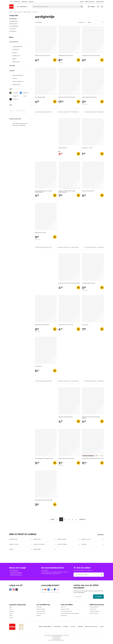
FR (10, 2)
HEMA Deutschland (94, 611)
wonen (11, 616)
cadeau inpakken (62, 539)
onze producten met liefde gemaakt (70, 613)
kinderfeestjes (37, 539)
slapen (11, 613)
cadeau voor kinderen (39, 544)
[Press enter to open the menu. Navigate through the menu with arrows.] (23, 7)
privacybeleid (57, 627)
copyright (80, 627)
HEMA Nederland (94, 607)
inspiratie (39, 616)
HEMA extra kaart (41, 609)
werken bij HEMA (65, 609)
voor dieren (12, 29)
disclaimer (66, 627)
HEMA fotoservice (41, 613)
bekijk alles (101, 534)
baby (11, 607)
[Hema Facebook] (10, 590)
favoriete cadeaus (62, 544)
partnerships (64, 616)
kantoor (11, 618)
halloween (84, 544)
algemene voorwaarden (91, 627)
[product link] (46, 40)
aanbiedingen (37, 549)
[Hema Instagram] (13, 590)
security (73, 627)
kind (10, 609)
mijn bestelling (14, 570)
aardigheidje (13, 19)
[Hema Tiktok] (17, 590)
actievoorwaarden (41, 611)
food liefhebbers (14, 26)
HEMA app (39, 607)
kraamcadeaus (13, 24)
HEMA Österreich (94, 613)
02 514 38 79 (45, 570)
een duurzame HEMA (66, 611)
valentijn (11, 549)
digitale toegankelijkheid (45, 627)
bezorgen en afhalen (16, 573)
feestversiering (13, 539)
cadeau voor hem (14, 544)
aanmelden (98, 597)
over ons (63, 607)
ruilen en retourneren (16, 575)
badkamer (12, 611)
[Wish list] (98, 7)
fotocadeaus (13, 31)
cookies (102, 627)
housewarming (13, 21)
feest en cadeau (18, 12)
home (11, 12)
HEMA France (93, 609)
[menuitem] (10, 2)
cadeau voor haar (86, 539)
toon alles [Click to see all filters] (12, 65)
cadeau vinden (27, 12)
